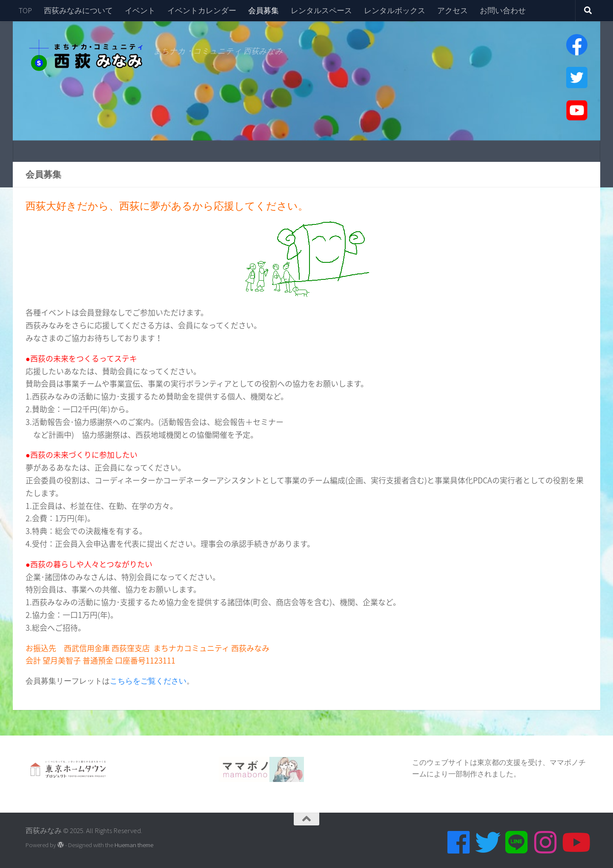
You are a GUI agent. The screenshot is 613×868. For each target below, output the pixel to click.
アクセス (453, 10)
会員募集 (264, 10)
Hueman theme (134, 845)
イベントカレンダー (202, 10)
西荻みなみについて (78, 10)
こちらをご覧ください (148, 681)
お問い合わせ (503, 10)
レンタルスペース (321, 10)
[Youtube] (575, 842)
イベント (140, 10)
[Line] (517, 842)
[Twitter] (488, 842)
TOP (25, 10)
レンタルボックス (395, 10)
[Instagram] (546, 842)
